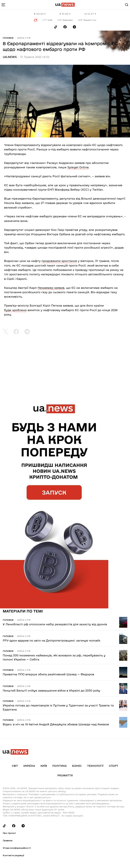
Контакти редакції (13, 855)
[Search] (127, 5)
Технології (95, 766)
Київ (44, 766)
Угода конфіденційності (17, 848)
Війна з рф (24, 38)
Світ (15, 766)
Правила (8, 840)
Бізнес (77, 766)
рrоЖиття (65, 775)
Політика (59, 766)
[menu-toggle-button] (3, 5)
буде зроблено (15, 310)
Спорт (113, 766)
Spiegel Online (78, 167)
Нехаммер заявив (51, 288)
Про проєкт (9, 833)
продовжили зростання (59, 261)
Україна (29, 766)
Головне (8, 38)
